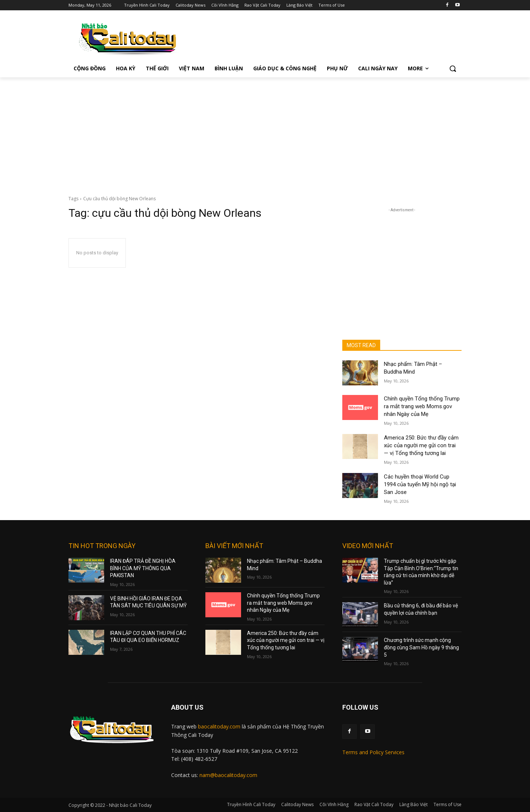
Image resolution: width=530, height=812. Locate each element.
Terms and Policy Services (373, 752)
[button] (453, 68)
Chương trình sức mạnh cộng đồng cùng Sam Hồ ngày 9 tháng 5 (421, 647)
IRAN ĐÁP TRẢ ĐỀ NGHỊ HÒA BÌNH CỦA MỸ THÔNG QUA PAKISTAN (143, 568)
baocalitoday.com (219, 726)
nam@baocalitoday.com (228, 775)
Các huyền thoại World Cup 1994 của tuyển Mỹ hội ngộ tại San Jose (420, 484)
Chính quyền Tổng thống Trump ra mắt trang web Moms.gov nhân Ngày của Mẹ (422, 406)
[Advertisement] (265, 133)
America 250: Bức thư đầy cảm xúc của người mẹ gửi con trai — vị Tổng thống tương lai (421, 445)
